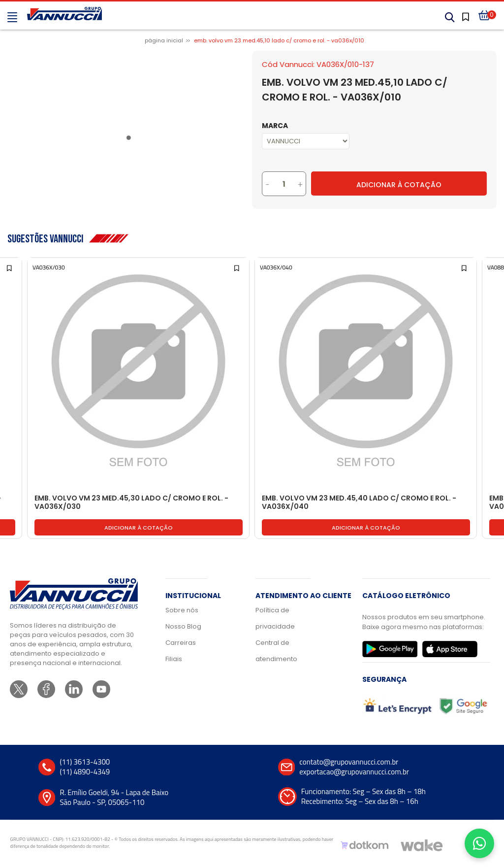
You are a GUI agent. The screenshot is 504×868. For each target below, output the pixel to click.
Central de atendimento (276, 651)
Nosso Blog (183, 626)
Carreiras (181, 643)
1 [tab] (130, 139)
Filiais (174, 659)
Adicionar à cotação (139, 528)
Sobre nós (182, 610)
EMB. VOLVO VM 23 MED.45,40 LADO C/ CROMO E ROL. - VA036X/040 (359, 503)
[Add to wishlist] (10, 267)
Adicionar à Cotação (399, 185)
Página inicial (164, 40)
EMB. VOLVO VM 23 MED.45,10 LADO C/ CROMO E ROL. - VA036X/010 (279, 40)
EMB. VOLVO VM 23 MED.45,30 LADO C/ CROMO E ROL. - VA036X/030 (131, 503)
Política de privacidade (275, 618)
